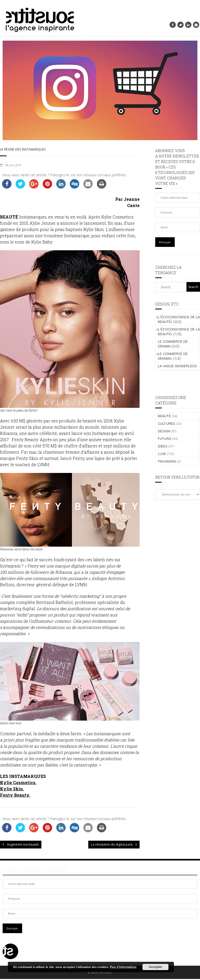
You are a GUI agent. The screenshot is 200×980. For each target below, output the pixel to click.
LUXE (162, 454)
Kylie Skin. (12, 789)
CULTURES (167, 424)
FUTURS (165, 439)
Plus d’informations (123, 967)
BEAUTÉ (164, 416)
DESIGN (164, 431)
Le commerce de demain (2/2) (173, 344)
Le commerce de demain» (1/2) (172, 356)
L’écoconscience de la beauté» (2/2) (178, 319)
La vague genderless (177, 366)
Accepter (156, 967)
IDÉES (163, 446)
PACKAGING (167, 461)
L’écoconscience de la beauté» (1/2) (178, 332)
